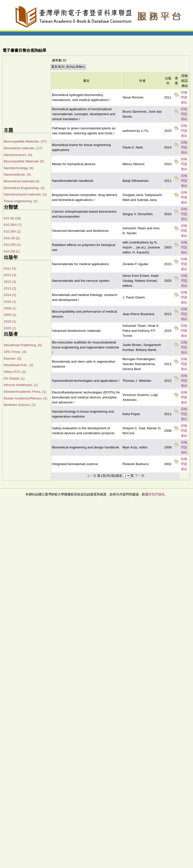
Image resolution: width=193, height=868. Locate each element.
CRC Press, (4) (15, 352)
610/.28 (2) (12, 238)
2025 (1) (10, 328)
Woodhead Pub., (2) (19, 365)
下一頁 (140, 476)
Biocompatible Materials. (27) (25, 141)
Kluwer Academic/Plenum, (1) (26, 398)
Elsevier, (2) (12, 359)
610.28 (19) (12, 218)
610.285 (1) (12, 245)
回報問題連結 (184, 97)
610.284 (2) (12, 231)
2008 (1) (10, 308)
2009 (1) (10, 315)
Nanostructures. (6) (18, 155)
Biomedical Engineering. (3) (24, 188)
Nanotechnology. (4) (19, 168)
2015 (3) (10, 282)
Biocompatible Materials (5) (24, 161)
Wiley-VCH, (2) (15, 372)
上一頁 (92, 476)
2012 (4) (10, 275)
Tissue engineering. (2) (21, 201)
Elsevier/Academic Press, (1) (25, 392)
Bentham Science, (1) (20, 405)
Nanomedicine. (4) (17, 174)
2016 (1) (10, 302)
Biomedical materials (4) (22, 181)
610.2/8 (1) (12, 251)
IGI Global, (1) (14, 378)
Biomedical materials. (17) (23, 148)
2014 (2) (10, 295)
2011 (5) (10, 268)
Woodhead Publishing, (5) (23, 345)
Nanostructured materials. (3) (25, 194)
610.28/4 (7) (13, 225)
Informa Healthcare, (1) (21, 385)
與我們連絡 (157, 494)
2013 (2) (10, 288)
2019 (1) (10, 321)
